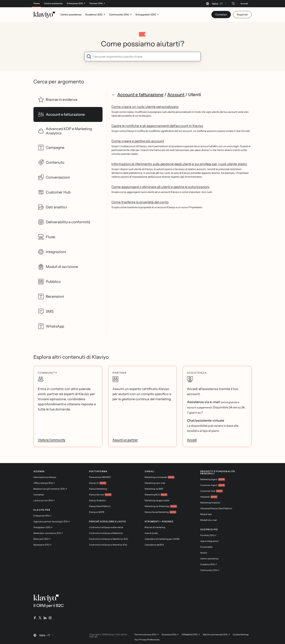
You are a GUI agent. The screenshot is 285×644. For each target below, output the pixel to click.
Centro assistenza (53, 3)
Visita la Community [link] (52, 440)
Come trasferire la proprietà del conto (140, 202)
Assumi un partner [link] (125, 440)
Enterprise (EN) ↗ (76, 3)
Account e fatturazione (140, 95)
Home (37, 3)
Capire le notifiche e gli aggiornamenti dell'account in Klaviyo (157, 126)
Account (176, 95)
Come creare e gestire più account (138, 141)
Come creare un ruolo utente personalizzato (145, 107)
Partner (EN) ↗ (97, 3)
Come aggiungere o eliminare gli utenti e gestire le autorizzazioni (160, 187)
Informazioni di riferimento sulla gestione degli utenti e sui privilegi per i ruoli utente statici (179, 164)
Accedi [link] (192, 440)
